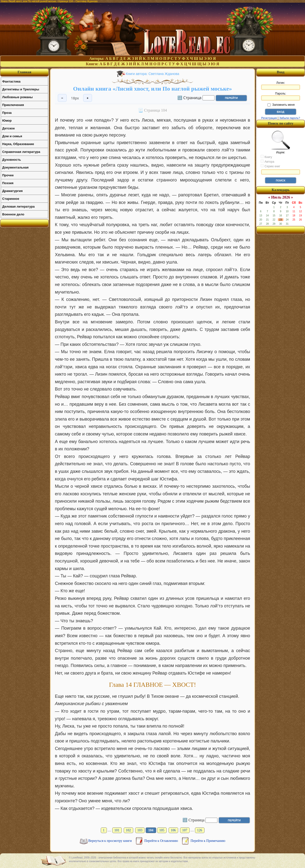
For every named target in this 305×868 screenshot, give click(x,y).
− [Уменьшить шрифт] (62, 98)
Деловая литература (18, 206)
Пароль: (281, 96)
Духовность (12, 160)
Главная (24, 72)
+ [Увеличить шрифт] (88, 98)
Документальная (15, 167)
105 (162, 830)
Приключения (13, 105)
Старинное (11, 199)
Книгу (266, 157)
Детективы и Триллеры (21, 89)
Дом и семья (12, 136)
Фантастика (11, 81)
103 (140, 830)
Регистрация (269, 118)
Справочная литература (21, 152)
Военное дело (13, 214)
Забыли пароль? (290, 118)
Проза (7, 113)
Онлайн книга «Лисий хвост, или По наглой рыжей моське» (153, 89)
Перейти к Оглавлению (162, 841)
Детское (8, 128)
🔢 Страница (189, 97)
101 (117, 830)
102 (128, 830)
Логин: (281, 85)
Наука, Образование (18, 144)
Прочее (8, 175)
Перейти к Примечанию (208, 841)
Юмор (7, 121)
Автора (267, 161)
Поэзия (8, 183)
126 (200, 830)
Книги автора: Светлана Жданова (152, 74)
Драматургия (12, 191)
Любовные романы (17, 97)
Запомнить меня (281, 105)
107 (185, 830)
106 (173, 830)
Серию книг (270, 166)
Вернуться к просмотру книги (111, 841)
